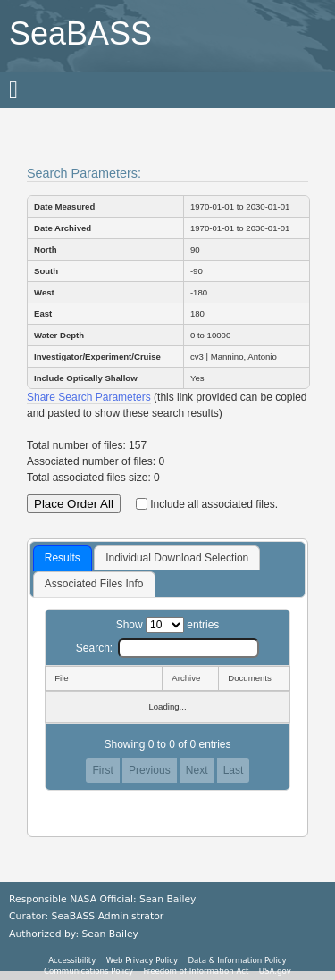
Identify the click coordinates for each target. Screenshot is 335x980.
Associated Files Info (94, 584)
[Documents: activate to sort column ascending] (254, 678)
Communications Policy (88, 971)
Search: (167, 648)
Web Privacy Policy (142, 960)
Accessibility (72, 960)
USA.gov (275, 971)
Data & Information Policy (237, 960)
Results (63, 558)
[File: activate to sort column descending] (103, 678)
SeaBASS (80, 33)
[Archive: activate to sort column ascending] (190, 678)
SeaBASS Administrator (108, 916)
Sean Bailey (109, 934)
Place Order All (74, 504)
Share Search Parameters (89, 397)
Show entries (168, 625)
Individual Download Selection (177, 558)
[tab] (63, 559)
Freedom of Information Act (196, 971)
